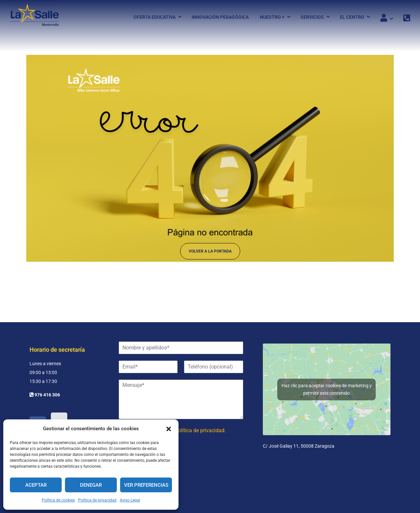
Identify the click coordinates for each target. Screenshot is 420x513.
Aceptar (36, 485)
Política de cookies (58, 500)
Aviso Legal (130, 500)
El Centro (352, 17)
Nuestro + (272, 17)
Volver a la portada (210, 254)
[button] (169, 429)
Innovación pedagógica (220, 17)
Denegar (91, 485)
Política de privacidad (97, 500)
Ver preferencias (146, 485)
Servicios (312, 17)
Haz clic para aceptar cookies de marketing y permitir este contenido (327, 389)
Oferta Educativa (155, 17)
